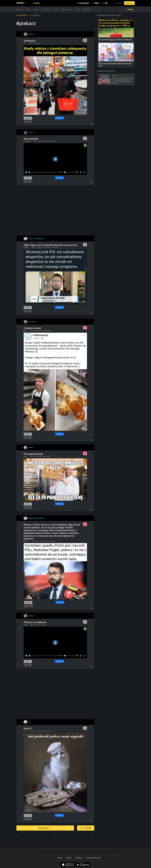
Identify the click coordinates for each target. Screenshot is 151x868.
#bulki (36, 456)
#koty (40, 625)
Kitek (28, 729)
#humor (31, 731)
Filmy (97, 3)
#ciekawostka (41, 141)
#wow (35, 141)
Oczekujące (84, 3)
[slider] (44, 172)
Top (106, 3)
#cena (32, 456)
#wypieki (39, 331)
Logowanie (118, 3)
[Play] (26, 172)
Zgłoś (92, 124)
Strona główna (22, 15)
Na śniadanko (31, 139)
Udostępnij (59, 118)
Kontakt (60, 858)
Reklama (69, 858)
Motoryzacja (87, 9)
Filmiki (25, 625)
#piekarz (31, 43)
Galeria (36, 9)
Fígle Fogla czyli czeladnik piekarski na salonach (50, 245)
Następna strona (45, 828)
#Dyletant (53, 541)
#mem (39, 731)
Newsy (77, 9)
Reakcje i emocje (67, 9)
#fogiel (39, 248)
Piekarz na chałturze (35, 622)
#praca (32, 625)
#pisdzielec (50, 248)
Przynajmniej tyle (33, 454)
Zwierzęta (20, 9)
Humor (28, 9)
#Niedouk (56, 248)
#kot (35, 731)
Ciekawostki (45, 9)
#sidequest (37, 43)
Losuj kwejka (86, 828)
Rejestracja (129, 3)
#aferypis (44, 248)
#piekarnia (48, 141)
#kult (33, 541)
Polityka (55, 9)
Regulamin (79, 858)
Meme (25, 331)
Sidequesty (30, 41)
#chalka (44, 331)
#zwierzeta (44, 731)
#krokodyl (33, 331)
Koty (25, 731)
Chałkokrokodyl (32, 328)
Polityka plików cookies (93, 858)
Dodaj (37, 3)
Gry (25, 43)
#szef (36, 625)
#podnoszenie (47, 456)
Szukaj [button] (130, 9)
